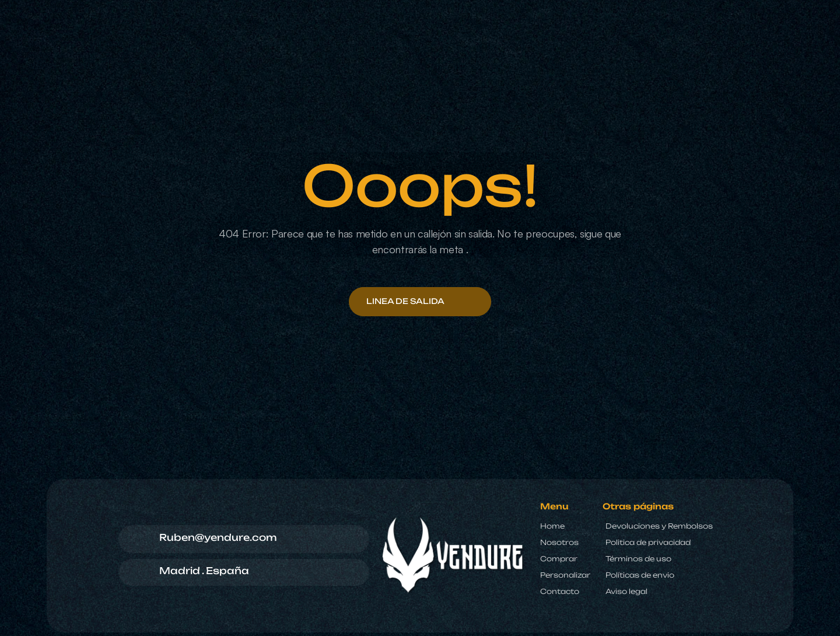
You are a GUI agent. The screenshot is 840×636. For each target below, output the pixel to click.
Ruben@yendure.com (218, 537)
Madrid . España (204, 571)
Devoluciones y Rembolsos (659, 526)
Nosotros (559, 542)
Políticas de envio (640, 575)
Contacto (560, 591)
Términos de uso (638, 559)
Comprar (559, 559)
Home (552, 526)
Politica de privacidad (648, 542)
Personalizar (565, 575)
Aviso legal (626, 591)
